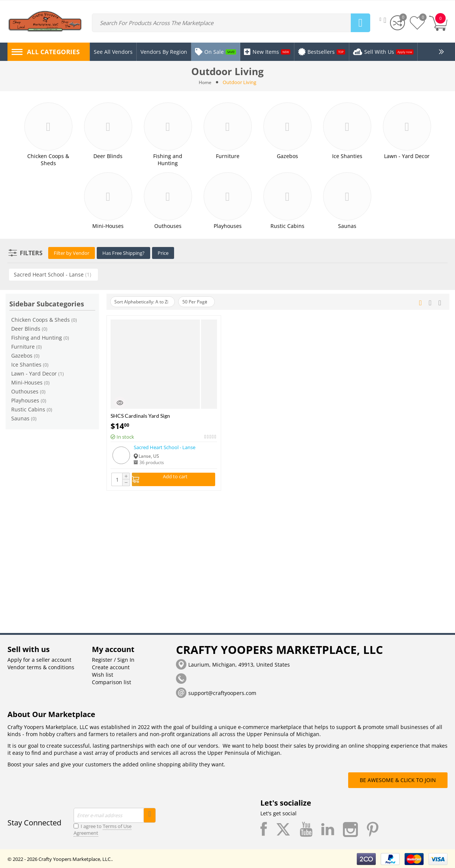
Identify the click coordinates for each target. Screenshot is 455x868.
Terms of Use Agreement (103, 829)
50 (206, 301)
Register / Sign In (113, 659)
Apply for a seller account (39, 659)
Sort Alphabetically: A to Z (146, 301)
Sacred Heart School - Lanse (165, 447)
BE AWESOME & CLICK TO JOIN (398, 779)
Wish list (103, 674)
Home (205, 82)
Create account (111, 666)
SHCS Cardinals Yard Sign (140, 415)
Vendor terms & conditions (41, 666)
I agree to (103, 829)
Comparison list (112, 681)
